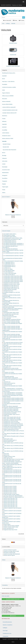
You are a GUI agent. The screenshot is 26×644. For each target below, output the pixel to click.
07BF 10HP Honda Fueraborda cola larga (13, 336)
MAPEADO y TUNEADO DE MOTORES (12, 420)
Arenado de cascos (6, 136)
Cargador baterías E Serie (9, 456)
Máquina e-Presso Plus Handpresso (13, 215)
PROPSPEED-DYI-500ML (9, 235)
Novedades (5, 84)
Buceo (4, 79)
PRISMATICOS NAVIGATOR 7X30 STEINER (13, 425)
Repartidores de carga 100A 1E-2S (11, 286)
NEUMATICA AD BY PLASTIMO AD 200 (12, 471)
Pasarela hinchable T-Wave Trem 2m (12, 414)
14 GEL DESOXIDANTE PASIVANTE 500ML (13, 261)
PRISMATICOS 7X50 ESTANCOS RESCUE (13, 424)
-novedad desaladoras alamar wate (10, 110)
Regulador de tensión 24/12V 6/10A (11, 283)
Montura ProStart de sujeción (10, 550)
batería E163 (7, 455)
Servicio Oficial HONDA (7, 104)
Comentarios (5, 585)
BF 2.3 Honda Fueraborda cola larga (12, 321)
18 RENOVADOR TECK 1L (10, 265)
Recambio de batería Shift (9, 553)
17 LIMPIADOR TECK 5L (9, 264)
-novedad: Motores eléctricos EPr (9, 113)
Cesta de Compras (6, 231)
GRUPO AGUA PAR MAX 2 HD (11, 499)
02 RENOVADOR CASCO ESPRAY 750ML (13, 238)
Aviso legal (5, 631)
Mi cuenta (21, 20)
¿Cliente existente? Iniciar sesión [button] (13, 599)
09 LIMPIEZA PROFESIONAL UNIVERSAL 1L (14, 243)
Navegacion (5, 175)
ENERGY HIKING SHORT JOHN (11, 527)
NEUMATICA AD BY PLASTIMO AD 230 (12, 475)
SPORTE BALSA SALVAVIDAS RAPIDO (12, 427)
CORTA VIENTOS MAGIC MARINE (11, 526)
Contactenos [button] (13, 616)
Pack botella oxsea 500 (9, 376)
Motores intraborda (6, 101)
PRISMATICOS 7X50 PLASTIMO (11, 421)
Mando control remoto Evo (9, 383)
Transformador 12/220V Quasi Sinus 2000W (13, 281)
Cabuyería (4, 158)
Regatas (4, 184)
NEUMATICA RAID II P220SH (10, 486)
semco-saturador (7, 318)
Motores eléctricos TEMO (8, 139)
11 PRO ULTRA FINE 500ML (10, 273)
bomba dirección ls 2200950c (10, 413)
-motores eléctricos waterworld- (9, 107)
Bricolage (4, 155)
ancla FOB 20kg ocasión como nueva (12, 461)
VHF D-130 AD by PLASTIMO (10, 317)
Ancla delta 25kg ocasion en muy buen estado (14, 459)
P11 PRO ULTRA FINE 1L (9, 275)
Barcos (4, 153)
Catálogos (5, 628)
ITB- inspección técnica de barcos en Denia (13, 343)
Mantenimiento (5, 173)
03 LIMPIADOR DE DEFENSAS (11, 249)
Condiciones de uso (7, 633)
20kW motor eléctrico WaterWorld (11, 410)
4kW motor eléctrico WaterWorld (11, 406)
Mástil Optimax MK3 (8, 458)
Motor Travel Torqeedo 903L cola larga (12, 419)
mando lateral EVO (8, 385)
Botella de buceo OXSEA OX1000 (11, 368)
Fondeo (4, 119)
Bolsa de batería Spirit (9, 442)
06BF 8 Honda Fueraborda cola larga (12, 334)
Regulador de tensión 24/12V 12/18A (12, 284)
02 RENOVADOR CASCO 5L (10, 242)
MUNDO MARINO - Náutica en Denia (11, 5)
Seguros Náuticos (6, 93)
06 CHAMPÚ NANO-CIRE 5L (10, 237)
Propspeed (5, 181)
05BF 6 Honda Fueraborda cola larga (12, 328)
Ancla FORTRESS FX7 (9, 528)
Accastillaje (5, 130)
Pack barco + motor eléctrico (8, 82)
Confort (4, 164)
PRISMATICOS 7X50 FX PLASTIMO (12, 423)
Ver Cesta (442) (7, 20)
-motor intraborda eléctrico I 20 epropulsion (13, 393)
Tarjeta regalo (5, 187)
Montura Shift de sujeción (9, 555)
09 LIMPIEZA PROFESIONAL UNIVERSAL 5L (14, 245)
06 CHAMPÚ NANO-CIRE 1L (10, 234)
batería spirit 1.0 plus (8, 439)
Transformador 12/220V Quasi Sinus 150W (13, 276)
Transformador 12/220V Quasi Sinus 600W (13, 279)
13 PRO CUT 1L (7, 268)
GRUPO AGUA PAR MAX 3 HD (11, 500)
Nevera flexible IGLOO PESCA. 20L (11, 288)
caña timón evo (7, 382)
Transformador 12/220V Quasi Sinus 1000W (13, 280)
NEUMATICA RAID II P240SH (10, 489)
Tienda (4, 190)
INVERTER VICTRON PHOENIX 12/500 (12, 428)
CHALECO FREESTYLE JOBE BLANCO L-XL (14, 497)
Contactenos (6, 636)
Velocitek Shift (5, 147)
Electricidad (5, 167)
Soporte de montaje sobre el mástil (11, 551)
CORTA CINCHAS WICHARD (10, 290)
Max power (5, 99)
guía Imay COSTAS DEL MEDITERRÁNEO (13, 496)
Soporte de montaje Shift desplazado (12, 554)
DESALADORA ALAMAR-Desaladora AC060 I (14, 398)
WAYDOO (4, 127)
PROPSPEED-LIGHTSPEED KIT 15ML (12, 239)
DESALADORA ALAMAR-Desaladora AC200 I (14, 401)
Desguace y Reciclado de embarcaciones (13, 408)
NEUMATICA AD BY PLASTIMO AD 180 (12, 470)
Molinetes (4, 121)
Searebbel (4, 76)
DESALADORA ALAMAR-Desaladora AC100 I (14, 400)
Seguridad (4, 124)
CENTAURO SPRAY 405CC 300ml (11, 313)
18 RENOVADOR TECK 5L (10, 267)
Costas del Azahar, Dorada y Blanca (12, 494)
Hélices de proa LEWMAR (8, 96)
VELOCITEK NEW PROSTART (9, 150)
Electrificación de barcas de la (9, 73)
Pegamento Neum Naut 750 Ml (10, 530)
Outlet (3, 90)
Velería (4, 193)
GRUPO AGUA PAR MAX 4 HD (11, 504)
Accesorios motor (6, 170)
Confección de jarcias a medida (9, 87)
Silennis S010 (7, 402)
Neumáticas (5, 178)
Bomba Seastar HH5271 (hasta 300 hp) (12, 412)
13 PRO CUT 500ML (8, 269)
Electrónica (5, 116)
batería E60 (6, 454)
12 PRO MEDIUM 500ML (9, 271)
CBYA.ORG (5, 161)
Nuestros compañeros (8, 625)
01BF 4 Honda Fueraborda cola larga (12, 322)
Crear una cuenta (5, 596)
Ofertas (4, 560)
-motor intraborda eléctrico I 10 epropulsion (13, 389)
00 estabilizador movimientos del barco (12, 319)
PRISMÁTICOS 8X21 (8, 291)
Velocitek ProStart (6, 144)
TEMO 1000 (6, 416)
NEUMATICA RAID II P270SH (10, 492)
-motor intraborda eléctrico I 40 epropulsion (13, 394)
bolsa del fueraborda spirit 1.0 (10, 440)
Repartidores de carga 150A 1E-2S (11, 287)
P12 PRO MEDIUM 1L (9, 272)
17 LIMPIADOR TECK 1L (9, 262)
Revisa (15, 20)
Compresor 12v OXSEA (9, 372)
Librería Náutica (6, 133)
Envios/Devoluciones (7, 622)
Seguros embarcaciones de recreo (11, 429)
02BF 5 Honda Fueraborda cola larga (12, 326)
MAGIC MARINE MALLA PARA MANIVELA (13, 309)
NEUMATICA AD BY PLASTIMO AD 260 (12, 480)
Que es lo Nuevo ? (6, 197)
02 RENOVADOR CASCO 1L (10, 241)
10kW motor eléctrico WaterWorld (11, 409)
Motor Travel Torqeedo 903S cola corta (12, 417)
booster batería (7, 524)
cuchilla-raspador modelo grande (11, 378)
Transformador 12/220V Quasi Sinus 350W (13, 277)
